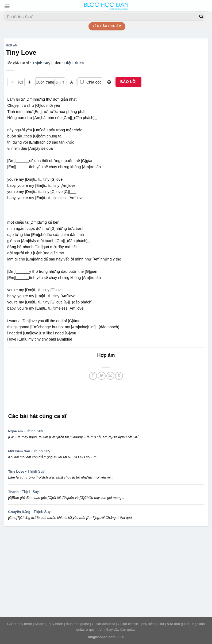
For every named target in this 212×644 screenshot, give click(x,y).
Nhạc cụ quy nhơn (49, 624)
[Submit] (201, 17)
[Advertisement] (106, 396)
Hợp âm (12, 46)
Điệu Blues (74, 63)
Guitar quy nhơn (20, 624)
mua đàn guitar (78, 624)
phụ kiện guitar (153, 624)
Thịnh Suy (41, 63)
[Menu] (7, 6)
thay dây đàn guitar (121, 629)
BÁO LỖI (128, 82)
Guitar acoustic (103, 624)
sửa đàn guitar (178, 624)
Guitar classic (128, 624)
